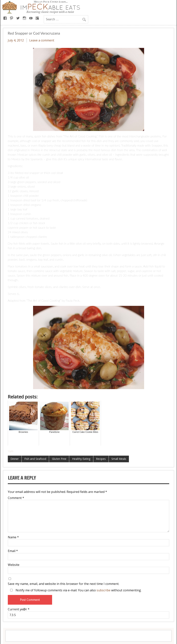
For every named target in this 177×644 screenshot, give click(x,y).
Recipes (101, 459)
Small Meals (119, 459)
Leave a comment (42, 40)
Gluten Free (59, 459)
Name (13, 537)
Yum (11, 451)
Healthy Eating (81, 459)
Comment (16, 498)
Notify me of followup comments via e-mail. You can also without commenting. (75, 590)
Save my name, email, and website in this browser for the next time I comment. (63, 584)
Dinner (15, 459)
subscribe (104, 590)
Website (14, 565)
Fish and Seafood (35, 459)
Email (13, 551)
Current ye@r (19, 609)
